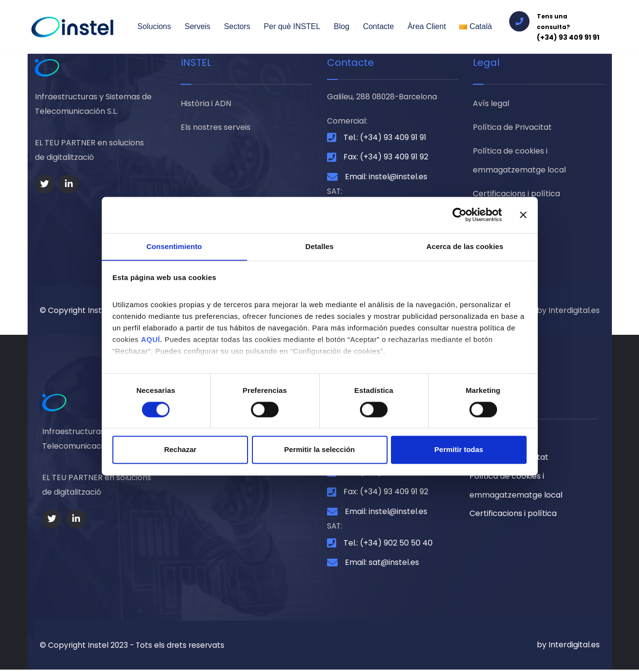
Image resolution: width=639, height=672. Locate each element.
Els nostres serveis (216, 128)
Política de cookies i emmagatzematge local (519, 162)
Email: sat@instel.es (382, 565)
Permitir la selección (320, 450)
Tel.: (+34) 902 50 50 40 (388, 545)
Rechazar (180, 450)
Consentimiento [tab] (174, 246)
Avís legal (491, 104)
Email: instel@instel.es (386, 178)
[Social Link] (45, 184)
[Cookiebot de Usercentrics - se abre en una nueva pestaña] (460, 215)
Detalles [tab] (319, 246)
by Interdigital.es (568, 311)
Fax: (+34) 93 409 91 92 (386, 158)
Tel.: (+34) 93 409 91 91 (385, 138)
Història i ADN (206, 104)
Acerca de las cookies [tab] (465, 246)
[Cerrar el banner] (523, 215)
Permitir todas (459, 450)
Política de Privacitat (512, 128)
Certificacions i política (516, 196)
